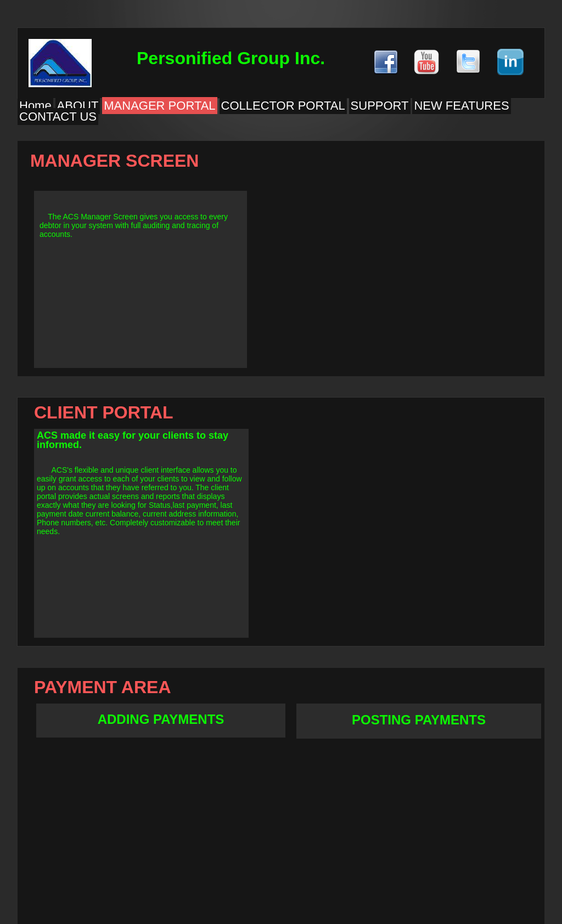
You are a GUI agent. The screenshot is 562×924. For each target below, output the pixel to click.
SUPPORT (380, 106)
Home (35, 106)
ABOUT (78, 106)
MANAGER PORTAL (159, 106)
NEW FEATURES (461, 106)
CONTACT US (58, 117)
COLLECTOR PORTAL (283, 106)
